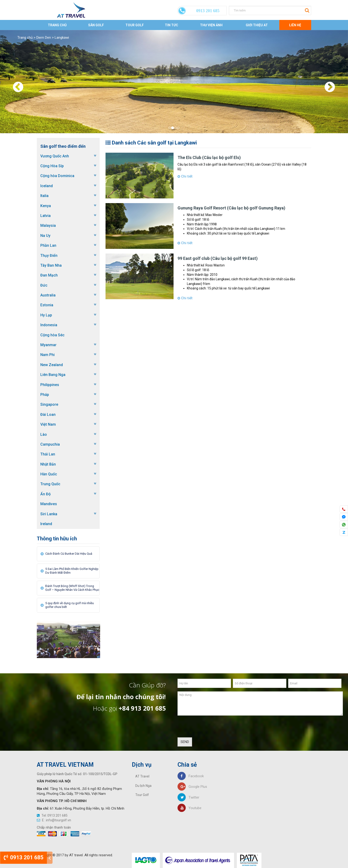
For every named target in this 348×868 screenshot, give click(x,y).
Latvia (45, 216)
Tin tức (172, 25)
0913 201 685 (24, 858)
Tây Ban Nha (51, 265)
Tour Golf (135, 25)
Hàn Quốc (49, 474)
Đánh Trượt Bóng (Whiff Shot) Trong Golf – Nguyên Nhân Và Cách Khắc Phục (72, 588)
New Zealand (52, 365)
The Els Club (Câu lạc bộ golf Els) (209, 157)
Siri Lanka (49, 514)
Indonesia (49, 325)
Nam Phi (47, 355)
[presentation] (213, 728)
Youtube (189, 808)
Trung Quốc (50, 484)
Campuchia (50, 444)
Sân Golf (96, 25)
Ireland (46, 524)
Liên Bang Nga (53, 375)
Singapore (49, 404)
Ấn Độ (45, 494)
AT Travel (142, 776)
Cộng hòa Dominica (57, 176)
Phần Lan (48, 245)
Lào (44, 434)
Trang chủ (57, 25)
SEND (185, 742)
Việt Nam (48, 424)
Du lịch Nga (143, 786)
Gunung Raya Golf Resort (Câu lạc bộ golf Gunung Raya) (231, 208)
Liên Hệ (295, 25)
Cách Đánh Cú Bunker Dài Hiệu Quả (69, 554)
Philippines (50, 385)
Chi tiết (185, 176)
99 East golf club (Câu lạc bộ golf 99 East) (218, 258)
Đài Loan (48, 415)
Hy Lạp (46, 315)
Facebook (191, 776)
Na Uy (45, 236)
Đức (44, 285)
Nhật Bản (48, 464)
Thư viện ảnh (211, 25)
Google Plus (192, 787)
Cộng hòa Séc (52, 335)
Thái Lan (48, 454)
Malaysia (48, 226)
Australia (48, 295)
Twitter (188, 797)
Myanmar (48, 345)
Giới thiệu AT (257, 25)
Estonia (47, 305)
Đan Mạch (49, 275)
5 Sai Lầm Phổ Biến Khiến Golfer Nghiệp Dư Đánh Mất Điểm (72, 571)
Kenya (46, 206)
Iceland (47, 186)
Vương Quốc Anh (55, 156)
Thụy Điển (49, 256)
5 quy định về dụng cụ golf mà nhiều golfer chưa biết (70, 605)
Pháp (45, 395)
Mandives (49, 504)
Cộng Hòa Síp (52, 166)
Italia (44, 196)
